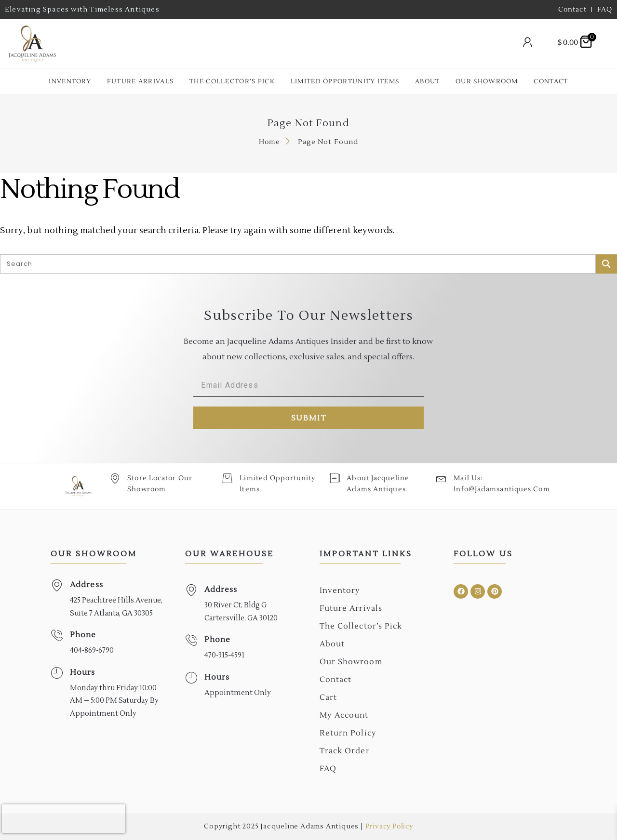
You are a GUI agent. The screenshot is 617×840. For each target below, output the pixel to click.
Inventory (70, 81)
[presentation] (64, 819)
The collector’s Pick (232, 81)
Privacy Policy (389, 827)
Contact (551, 81)
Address (87, 585)
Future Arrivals (141, 81)
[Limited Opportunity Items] (227, 478)
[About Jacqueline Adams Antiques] (334, 478)
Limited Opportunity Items (345, 81)
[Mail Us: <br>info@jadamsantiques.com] (441, 478)
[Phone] (57, 636)
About (428, 81)
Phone (83, 635)
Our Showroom (487, 81)
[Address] (57, 585)
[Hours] (57, 673)
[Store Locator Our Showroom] (115, 478)
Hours (83, 672)
